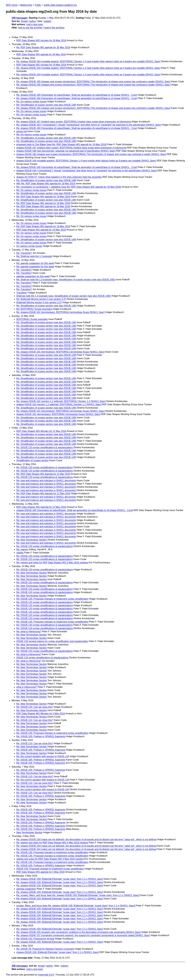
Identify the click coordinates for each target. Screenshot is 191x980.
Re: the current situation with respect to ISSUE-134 (43, 756)
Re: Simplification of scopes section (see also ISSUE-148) (46, 105)
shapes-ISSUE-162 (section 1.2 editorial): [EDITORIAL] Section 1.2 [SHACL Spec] (59, 404)
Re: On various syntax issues (31, 101)
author (33, 21)
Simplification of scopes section (32, 460)
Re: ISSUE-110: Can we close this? (35, 707)
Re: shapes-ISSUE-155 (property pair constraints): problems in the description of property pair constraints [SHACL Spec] (79, 932)
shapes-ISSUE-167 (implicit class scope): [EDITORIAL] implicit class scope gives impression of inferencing (71, 148)
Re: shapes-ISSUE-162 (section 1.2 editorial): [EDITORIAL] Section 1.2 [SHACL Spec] (61, 401)
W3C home (12, 5)
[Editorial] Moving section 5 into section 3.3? (39, 302)
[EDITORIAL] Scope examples (32, 319)
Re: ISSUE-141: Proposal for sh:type (35, 939)
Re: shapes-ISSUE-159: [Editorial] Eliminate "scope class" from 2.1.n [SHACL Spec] (60, 879)
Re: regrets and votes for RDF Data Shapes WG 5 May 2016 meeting (52, 563)
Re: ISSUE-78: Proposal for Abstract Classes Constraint (45, 949)
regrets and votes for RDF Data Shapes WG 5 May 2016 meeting (50, 859)
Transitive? (22, 293)
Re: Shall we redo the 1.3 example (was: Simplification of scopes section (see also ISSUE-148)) (66, 280)
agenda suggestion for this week (33, 276)
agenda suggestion (26, 889)
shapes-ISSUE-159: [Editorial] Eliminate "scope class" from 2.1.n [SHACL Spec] (58, 952)
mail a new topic (35, 24)
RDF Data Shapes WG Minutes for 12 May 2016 (41, 431)
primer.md (21, 131)
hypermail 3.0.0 (46, 975)
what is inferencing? (27, 687)
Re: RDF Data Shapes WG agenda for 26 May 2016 (43, 47)
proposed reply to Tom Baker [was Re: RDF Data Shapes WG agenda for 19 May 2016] (61, 144)
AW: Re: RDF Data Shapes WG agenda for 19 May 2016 (46, 184)
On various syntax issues (29, 246)
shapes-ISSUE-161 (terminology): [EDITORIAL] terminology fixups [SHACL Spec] (58, 414)
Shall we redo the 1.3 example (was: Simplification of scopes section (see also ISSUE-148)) (64, 296)
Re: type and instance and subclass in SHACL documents (46, 481)
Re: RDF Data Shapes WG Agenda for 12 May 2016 (43, 474)
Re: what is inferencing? (29, 631)
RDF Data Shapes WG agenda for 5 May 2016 (40, 872)
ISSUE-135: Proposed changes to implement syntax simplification (50, 869)
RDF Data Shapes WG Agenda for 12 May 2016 (41, 507)
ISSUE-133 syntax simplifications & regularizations (42, 658)
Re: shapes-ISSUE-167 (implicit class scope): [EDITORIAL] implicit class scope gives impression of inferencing (74, 122)
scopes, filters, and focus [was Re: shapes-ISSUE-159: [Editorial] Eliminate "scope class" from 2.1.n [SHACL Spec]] (76, 906)
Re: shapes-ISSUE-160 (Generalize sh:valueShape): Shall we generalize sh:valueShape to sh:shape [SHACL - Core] (77, 95)
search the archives (54, 28)
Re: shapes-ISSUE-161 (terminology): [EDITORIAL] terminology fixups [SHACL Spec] (60, 312)
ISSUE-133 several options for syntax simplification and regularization (52, 641)
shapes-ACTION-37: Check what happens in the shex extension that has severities (59, 177)
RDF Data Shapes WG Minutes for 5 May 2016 (41, 714)
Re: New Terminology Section (32, 540)
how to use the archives (30, 28)
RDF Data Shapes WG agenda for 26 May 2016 (41, 54)
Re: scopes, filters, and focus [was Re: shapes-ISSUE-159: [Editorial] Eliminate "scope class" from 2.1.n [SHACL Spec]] (78, 895)
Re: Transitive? (24, 253)
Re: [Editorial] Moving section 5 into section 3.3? (41, 299)
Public (38, 5)
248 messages (20, 18)
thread (24, 21)
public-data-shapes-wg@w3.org (60, 5)
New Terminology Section (29, 832)
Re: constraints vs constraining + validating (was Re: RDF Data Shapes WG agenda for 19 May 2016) (69, 187)
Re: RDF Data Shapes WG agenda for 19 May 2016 (43, 197)
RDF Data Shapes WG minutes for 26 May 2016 (41, 40)
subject (48, 21)
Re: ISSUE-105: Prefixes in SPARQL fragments (41, 736)
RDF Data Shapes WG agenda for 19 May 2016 (41, 230)
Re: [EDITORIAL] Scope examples (34, 309)
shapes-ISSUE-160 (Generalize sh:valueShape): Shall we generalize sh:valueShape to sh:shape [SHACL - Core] (75, 510)
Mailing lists (26, 5)
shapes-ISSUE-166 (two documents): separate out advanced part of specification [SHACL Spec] (66, 151)
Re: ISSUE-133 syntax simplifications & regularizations (45, 447)
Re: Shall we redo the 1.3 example (34, 256)
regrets (20, 553)
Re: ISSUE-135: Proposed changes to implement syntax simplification (52, 599)
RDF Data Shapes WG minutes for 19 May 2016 (41, 65)
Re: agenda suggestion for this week (35, 263)
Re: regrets (22, 549)
